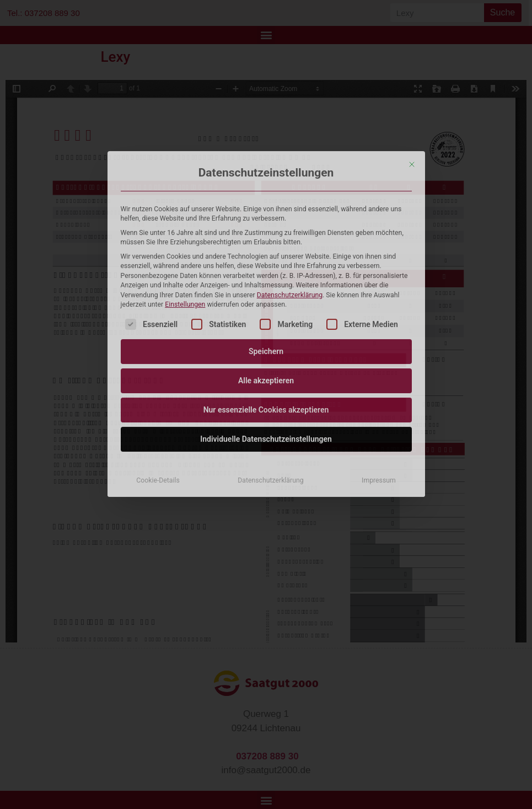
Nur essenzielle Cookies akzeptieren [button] (266, 234)
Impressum (379, 304)
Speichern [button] (266, 175)
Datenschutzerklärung (290, 119)
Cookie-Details (158, 304)
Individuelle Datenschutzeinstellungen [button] (266, 263)
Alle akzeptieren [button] (266, 205)
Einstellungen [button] (185, 128)
